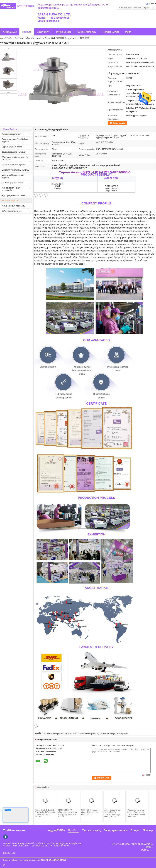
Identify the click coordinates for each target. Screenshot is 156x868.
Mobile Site (10, 853)
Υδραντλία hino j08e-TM (88, 734)
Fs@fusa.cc (147, 850)
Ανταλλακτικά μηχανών (11, 134)
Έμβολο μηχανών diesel (12, 147)
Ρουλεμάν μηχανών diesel (12, 183)
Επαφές (135, 830)
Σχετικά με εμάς (64, 32)
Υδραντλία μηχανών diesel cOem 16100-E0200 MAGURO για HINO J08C (136, 813)
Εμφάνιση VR (44, 32)
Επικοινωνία (119, 123)
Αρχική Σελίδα (10, 32)
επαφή (128, 32)
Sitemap (148, 830)
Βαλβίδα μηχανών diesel (12, 211)
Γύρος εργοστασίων (87, 32)
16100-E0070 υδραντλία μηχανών (114, 734)
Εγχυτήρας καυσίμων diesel (13, 196)
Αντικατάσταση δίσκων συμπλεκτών (11, 189)
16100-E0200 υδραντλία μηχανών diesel (60, 734)
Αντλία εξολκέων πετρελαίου (13, 206)
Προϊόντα (27, 32)
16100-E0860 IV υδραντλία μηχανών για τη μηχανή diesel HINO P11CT (68, 813)
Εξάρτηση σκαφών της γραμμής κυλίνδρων (15, 158)
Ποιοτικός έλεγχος (110, 32)
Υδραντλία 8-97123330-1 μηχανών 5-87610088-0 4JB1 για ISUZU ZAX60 (45, 813)
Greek (152, 4)
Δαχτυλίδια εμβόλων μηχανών (14, 152)
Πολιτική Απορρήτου (13, 843)
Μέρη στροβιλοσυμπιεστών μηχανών (13, 176)
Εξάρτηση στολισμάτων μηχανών (15, 170)
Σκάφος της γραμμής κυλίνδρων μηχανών (15, 140)
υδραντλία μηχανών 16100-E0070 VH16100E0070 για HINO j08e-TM (113, 813)
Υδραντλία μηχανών (34, 38)
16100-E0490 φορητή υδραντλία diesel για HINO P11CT (90, 812)
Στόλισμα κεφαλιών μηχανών (14, 165)
